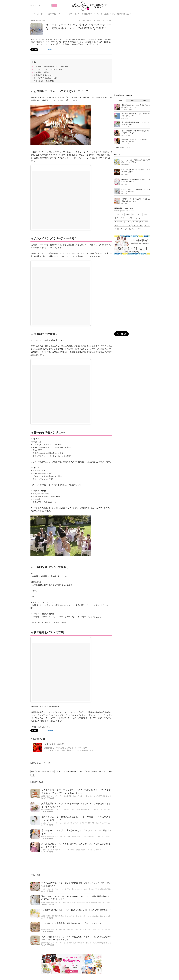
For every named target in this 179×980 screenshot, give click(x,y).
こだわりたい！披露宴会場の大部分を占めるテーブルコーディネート (71, 923)
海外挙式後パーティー (56, 14)
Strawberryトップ (36, 14)
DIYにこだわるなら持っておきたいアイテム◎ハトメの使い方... (136, 190)
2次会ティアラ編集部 (48, 798)
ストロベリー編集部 (54, 744)
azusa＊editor (125, 165)
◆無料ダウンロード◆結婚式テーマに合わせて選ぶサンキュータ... (136, 200)
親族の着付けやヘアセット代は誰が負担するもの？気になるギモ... (136, 140)
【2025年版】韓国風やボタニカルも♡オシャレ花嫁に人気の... (135, 123)
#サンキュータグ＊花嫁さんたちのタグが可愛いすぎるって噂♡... (136, 161)
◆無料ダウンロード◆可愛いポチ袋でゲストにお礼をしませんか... (136, 181)
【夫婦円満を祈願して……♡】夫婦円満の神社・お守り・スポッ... (136, 106)
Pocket (51, 50)
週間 (132, 101)
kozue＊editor (125, 118)
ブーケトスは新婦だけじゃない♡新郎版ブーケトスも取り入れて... (136, 115)
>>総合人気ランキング (123, 148)
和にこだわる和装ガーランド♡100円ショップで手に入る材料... (136, 171)
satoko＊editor (126, 127)
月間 (144, 101)
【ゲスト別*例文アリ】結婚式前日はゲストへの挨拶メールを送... (135, 132)
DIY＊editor (125, 174)
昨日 (120, 101)
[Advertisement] (71, 864)
